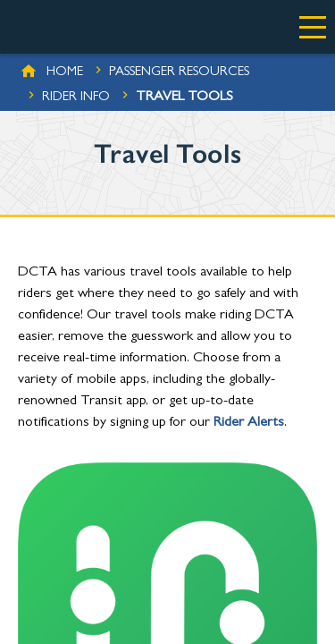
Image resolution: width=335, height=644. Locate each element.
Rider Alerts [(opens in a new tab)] (249, 423)
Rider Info (76, 98)
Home (65, 73)
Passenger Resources (179, 73)
